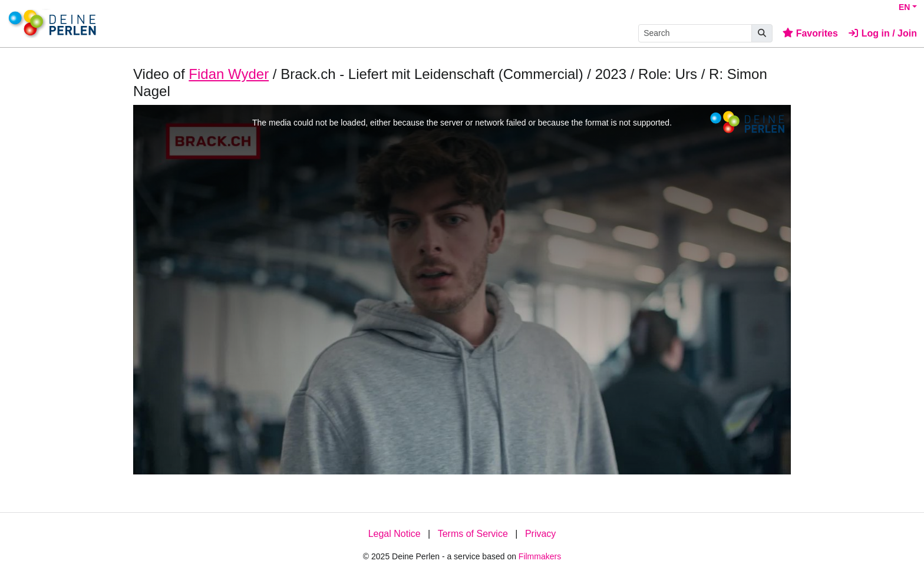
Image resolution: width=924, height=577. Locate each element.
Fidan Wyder (229, 74)
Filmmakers (540, 556)
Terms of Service (473, 534)
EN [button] (904, 7)
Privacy (540, 534)
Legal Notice (395, 534)
